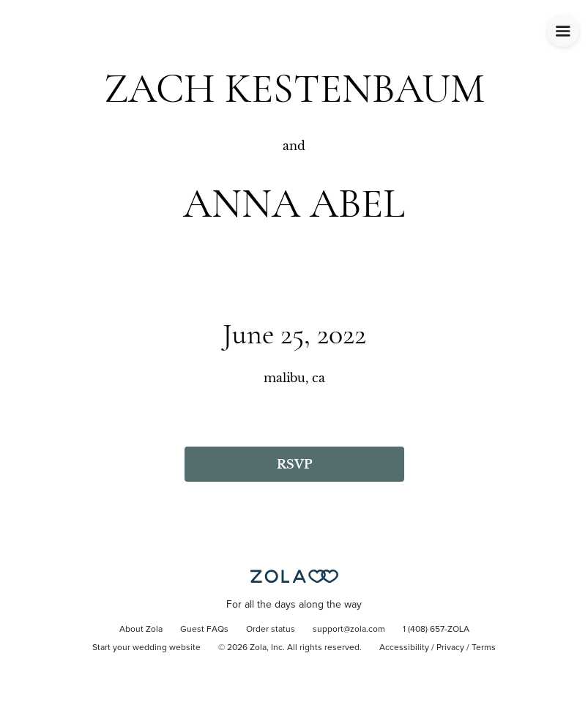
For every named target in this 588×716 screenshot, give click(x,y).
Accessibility (404, 648)
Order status (271, 630)
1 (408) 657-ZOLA (436, 630)
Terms (484, 648)
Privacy (450, 648)
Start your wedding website (146, 648)
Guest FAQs (204, 630)
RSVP (294, 464)
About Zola (141, 630)
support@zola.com (349, 630)
